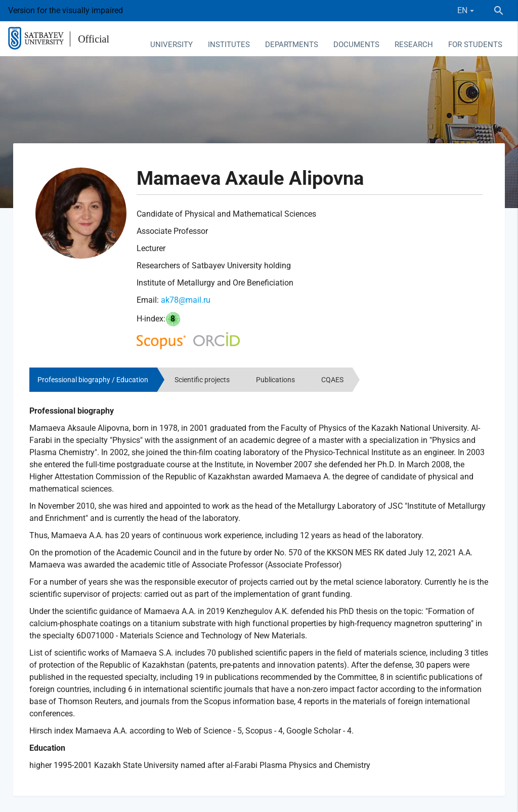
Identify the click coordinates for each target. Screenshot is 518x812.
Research (414, 45)
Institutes (229, 45)
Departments (292, 45)
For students (475, 45)
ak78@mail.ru (186, 300)
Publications (275, 380)
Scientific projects (202, 380)
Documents (356, 45)
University (171, 45)
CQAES (332, 380)
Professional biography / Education (93, 380)
